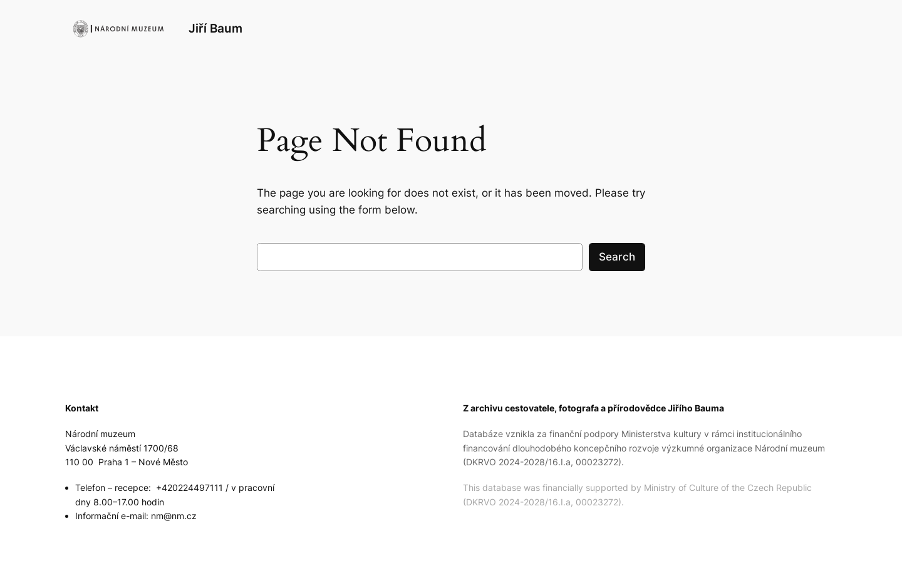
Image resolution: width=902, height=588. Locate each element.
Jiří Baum (215, 28)
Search (617, 257)
